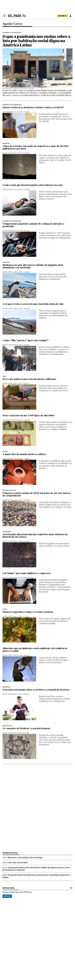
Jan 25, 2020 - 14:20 (22, 420)
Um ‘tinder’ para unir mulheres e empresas (27, 573)
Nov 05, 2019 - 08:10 (22, 655)
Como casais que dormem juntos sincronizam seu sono (33, 185)
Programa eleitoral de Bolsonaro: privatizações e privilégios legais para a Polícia (37, 876)
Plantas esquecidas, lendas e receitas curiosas (28, 612)
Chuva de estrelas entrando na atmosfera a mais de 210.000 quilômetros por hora (35, 148)
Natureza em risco (9, 491)
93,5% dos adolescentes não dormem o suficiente (29, 379)
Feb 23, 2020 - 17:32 (21, 345)
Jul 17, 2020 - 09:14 (22, 153)
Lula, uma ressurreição (18, 863)
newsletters (8, 888)
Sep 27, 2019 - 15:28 (21, 694)
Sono (4, 377)
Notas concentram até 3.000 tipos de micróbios (29, 416)
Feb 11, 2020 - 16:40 (22, 384)
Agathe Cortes (12, 24)
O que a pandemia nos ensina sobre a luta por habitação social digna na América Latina (36, 41)
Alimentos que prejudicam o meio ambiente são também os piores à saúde (35, 650)
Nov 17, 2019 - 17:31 (21, 616)
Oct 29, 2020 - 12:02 (26, 88)
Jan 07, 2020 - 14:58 (26, 578)
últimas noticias (10, 853)
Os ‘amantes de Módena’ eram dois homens (26, 729)
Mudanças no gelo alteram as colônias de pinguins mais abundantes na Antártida (33, 267)
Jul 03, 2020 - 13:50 (22, 231)
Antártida (6, 262)
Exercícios (6, 687)
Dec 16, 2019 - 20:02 (22, 541)
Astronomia (7, 532)
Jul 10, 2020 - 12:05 (22, 190)
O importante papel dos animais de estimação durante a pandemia (33, 225)
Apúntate (7, 896)
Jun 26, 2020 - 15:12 (22, 272)
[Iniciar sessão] (70, 16)
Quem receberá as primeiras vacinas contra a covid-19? (33, 108)
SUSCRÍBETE (62, 16)
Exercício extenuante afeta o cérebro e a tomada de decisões (36, 690)
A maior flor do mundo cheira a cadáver (24, 454)
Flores (5, 452)
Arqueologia (7, 726)
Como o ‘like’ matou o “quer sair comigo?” (26, 341)
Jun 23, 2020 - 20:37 (22, 309)
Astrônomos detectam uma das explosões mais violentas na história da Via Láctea (35, 536)
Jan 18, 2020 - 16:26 (22, 459)
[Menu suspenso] (5, 16)
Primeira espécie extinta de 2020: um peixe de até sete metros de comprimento (37, 495)
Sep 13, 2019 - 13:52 (21, 733)
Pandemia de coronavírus (12, 33)
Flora (5, 609)
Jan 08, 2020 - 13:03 (22, 500)
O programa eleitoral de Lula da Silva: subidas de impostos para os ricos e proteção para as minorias (37, 869)
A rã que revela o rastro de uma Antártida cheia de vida (33, 304)
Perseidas (6, 144)
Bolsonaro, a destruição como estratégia (25, 857)
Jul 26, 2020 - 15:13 (22, 112)
